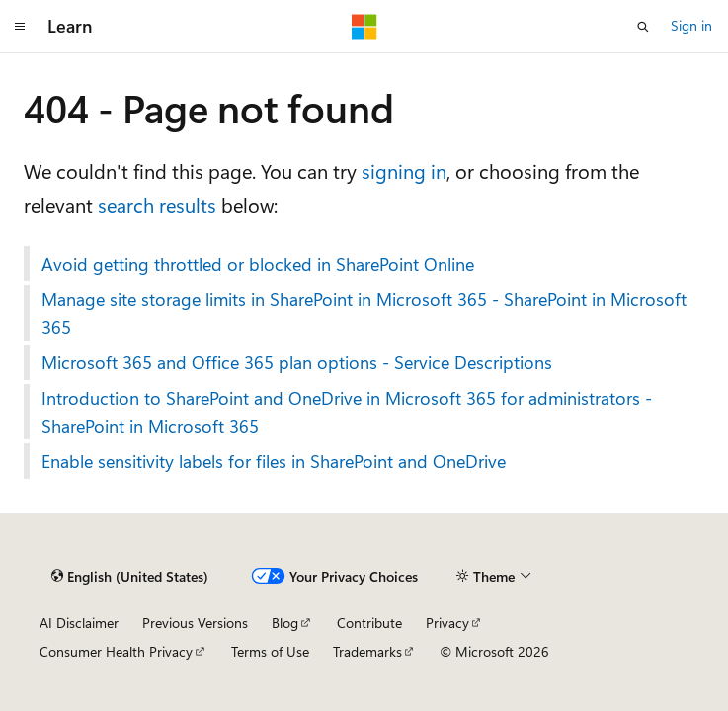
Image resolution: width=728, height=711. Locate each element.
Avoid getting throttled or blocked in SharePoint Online (258, 264)
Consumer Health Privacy (116, 651)
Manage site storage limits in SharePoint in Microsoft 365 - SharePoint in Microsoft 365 (364, 313)
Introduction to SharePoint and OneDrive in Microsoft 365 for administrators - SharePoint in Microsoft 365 (347, 412)
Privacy (447, 623)
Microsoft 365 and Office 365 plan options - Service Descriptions (297, 362)
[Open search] (643, 27)
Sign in (691, 25)
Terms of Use (270, 651)
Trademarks (367, 651)
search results (157, 205)
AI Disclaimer (79, 623)
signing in (404, 170)
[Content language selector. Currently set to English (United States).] (130, 577)
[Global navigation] (20, 27)
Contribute (369, 623)
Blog (285, 623)
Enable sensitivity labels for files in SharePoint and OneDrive (274, 461)
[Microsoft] (364, 27)
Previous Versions (195, 623)
